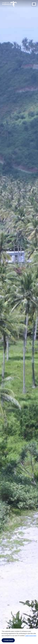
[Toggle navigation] (34, 4)
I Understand (8, 640)
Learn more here (31, 636)
